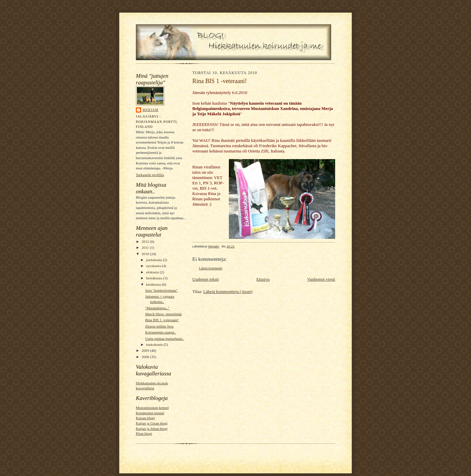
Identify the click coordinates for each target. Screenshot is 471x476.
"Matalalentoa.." (157, 308)
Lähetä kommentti (211, 268)
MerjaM (150, 110)
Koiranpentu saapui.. (161, 332)
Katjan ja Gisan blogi (152, 423)
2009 (146, 350)
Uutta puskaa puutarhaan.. (165, 338)
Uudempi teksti (206, 279)
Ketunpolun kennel (150, 413)
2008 (146, 357)
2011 (146, 247)
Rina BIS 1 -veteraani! (162, 320)
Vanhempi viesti (321, 279)
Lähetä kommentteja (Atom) (228, 291)
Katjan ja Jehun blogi (152, 428)
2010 (146, 254)
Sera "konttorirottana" (161, 290)
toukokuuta (155, 344)
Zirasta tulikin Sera (159, 326)
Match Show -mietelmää (163, 314)
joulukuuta (155, 260)
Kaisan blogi (145, 418)
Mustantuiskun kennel (152, 408)
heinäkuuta (155, 278)
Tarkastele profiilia (150, 175)
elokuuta (153, 272)
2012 (146, 241)
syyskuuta (154, 266)
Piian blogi (144, 433)
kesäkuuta (154, 284)
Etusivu (263, 279)
